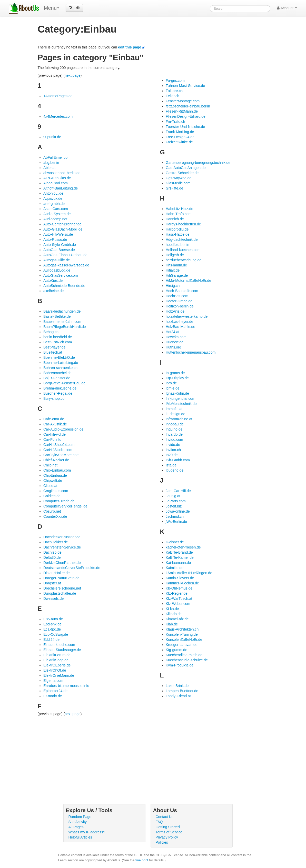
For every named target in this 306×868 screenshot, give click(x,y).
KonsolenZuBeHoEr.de (184, 640)
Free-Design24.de (180, 137)
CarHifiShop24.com (59, 445)
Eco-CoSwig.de (56, 634)
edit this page (130, 47)
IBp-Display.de (177, 378)
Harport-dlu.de (177, 229)
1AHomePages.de (58, 96)
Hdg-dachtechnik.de (182, 240)
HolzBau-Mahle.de (180, 327)
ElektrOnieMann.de (59, 675)
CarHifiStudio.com (58, 450)
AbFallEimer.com (57, 157)
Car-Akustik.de (55, 424)
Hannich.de (175, 219)
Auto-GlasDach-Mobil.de (63, 229)
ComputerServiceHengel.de (65, 506)
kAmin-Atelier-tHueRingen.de (189, 573)
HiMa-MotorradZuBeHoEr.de (188, 281)
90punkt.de (52, 137)
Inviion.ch (173, 450)
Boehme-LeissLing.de (61, 363)
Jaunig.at (173, 496)
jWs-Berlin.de (176, 522)
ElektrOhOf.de (55, 670)
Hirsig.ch (173, 286)
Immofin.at (174, 409)
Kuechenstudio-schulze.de (187, 660)
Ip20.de (172, 455)
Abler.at (49, 168)
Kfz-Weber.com (178, 604)
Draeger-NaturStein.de (61, 578)
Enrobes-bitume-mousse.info (66, 686)
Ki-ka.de (172, 609)
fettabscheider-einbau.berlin (188, 106)
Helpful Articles (80, 837)
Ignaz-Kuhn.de (177, 393)
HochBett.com (177, 296)
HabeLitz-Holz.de (179, 209)
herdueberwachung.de (184, 260)
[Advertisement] (158, 755)
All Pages (76, 827)
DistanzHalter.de (57, 573)
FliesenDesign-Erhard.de (186, 116)
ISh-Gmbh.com (178, 460)
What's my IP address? (87, 832)
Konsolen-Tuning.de (182, 634)
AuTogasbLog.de (57, 270)
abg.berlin (51, 163)
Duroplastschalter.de (60, 593)
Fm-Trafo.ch (175, 122)
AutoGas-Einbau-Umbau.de (65, 255)
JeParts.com (176, 501)
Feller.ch (172, 96)
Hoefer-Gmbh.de (179, 301)
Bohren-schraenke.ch (60, 368)
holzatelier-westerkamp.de (187, 316)
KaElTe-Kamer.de (180, 557)
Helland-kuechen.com (183, 250)
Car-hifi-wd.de (55, 434)
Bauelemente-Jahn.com (62, 322)
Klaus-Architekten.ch (182, 629)
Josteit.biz (174, 506)
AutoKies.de (53, 281)
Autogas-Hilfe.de (57, 260)
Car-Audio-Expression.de (63, 429)
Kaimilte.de (175, 568)
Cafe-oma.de (54, 419)
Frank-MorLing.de (180, 132)
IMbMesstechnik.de (181, 404)
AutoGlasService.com (61, 275)
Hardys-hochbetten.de (183, 224)
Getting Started (168, 827)
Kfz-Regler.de (177, 593)
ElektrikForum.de (57, 655)
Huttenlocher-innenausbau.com (191, 352)
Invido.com (174, 440)
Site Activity (78, 822)
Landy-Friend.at (178, 696)
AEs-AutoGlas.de (57, 178)
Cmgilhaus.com (56, 491)
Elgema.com (53, 681)
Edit (74, 8)
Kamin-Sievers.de (180, 578)
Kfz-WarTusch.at (179, 598)
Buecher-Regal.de (58, 393)
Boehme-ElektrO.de (59, 357)
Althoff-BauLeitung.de (61, 188)
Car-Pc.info (52, 440)
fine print (142, 860)
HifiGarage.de (177, 275)
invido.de (173, 445)
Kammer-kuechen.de (182, 583)
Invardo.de (174, 434)
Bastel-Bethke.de (57, 316)
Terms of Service (169, 832)
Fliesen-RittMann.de (182, 111)
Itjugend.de (175, 470)
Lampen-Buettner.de (182, 691)
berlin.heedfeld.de (58, 337)
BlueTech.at (53, 352)
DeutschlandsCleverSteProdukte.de (72, 568)
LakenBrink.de (177, 686)
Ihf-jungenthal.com (180, 398)
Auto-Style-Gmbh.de (60, 245)
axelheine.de (53, 291)
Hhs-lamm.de (176, 265)
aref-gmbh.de (54, 204)
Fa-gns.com (175, 81)
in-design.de (175, 414)
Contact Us (165, 817)
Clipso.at (50, 486)
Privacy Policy (167, 837)
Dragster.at (52, 583)
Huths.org (174, 347)
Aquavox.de (53, 198)
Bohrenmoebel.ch (57, 373)
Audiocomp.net (55, 219)
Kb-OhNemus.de (179, 588)
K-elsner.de (175, 542)
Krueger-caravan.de (182, 645)
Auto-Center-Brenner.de (62, 224)
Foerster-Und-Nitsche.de (185, 127)
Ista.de (171, 465)
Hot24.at (172, 332)
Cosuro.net (52, 511)
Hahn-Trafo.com (179, 214)
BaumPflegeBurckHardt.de (65, 327)
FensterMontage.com (183, 101)
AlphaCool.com (56, 183)
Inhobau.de (175, 424)
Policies (162, 842)
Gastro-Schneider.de (182, 173)
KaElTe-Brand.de (179, 552)
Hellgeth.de (175, 255)
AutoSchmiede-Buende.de (64, 286)
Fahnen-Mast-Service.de (185, 86)
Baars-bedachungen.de (62, 311)
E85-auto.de (53, 619)
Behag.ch (51, 332)
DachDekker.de (56, 542)
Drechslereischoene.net (62, 588)
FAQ (159, 822)
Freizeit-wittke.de (179, 142)
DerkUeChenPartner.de (62, 563)
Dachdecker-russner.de (62, 537)
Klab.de (172, 624)
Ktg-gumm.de (176, 650)
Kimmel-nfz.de (177, 619)
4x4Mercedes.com (58, 116)
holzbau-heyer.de (179, 322)
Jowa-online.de (178, 511)
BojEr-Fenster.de (57, 378)
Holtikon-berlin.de (180, 306)
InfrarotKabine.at (179, 419)
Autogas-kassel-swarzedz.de (66, 265)
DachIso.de (52, 552)
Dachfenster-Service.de (62, 547)
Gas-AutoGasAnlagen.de (186, 168)
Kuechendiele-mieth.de (184, 655)
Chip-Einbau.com (57, 470)
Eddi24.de (51, 640)
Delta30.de (52, 557)
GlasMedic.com (178, 183)
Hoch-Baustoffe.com (182, 291)
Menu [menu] (52, 8)
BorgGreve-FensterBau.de (64, 383)
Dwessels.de (53, 598)
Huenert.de (175, 342)
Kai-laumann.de (178, 563)
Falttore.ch (174, 91)
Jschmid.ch (175, 516)
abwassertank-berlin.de (62, 173)
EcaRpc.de (52, 629)
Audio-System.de (57, 214)
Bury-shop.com (55, 398)
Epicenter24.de (55, 691)
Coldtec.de (52, 496)
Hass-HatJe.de (178, 234)
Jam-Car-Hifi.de (178, 491)
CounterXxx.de (55, 516)
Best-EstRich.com (58, 342)
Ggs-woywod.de (179, 178)
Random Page (80, 817)
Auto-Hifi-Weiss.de (58, 234)
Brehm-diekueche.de (60, 388)
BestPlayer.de (54, 347)
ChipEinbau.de (55, 475)
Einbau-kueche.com (59, 645)
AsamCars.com (56, 209)
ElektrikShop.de (56, 660)
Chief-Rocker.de (56, 460)
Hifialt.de (173, 270)
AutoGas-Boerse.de (59, 250)
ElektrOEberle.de (57, 665)
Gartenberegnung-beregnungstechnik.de (198, 163)
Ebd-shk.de (52, 624)
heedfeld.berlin (177, 245)
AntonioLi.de (53, 193)
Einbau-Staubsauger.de (62, 650)
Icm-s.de (173, 388)
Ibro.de (171, 383)
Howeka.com (176, 337)
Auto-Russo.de (55, 240)
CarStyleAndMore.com (61, 455)
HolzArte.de (175, 311)
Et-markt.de (53, 696)
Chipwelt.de (53, 481)
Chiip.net (50, 465)
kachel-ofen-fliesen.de (183, 547)
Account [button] (287, 8)
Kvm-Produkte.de (180, 665)
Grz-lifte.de (174, 188)
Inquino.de (174, 429)
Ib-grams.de (175, 373)
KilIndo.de (174, 614)
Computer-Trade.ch (59, 501)
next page (73, 75)
